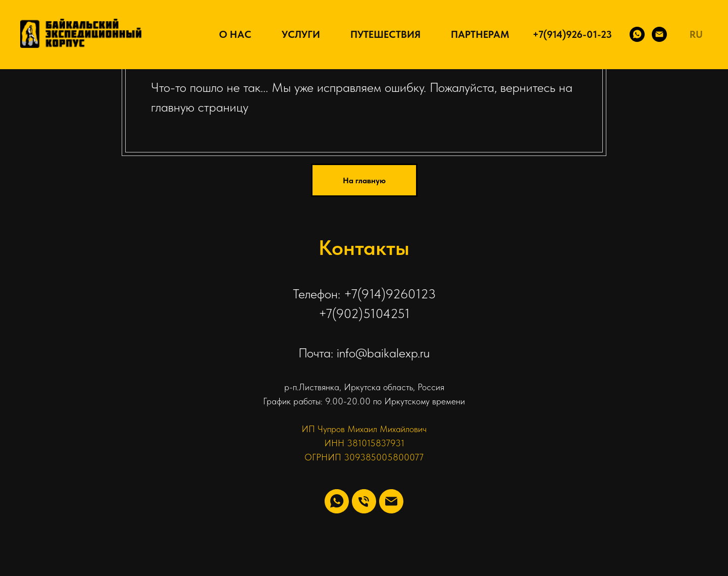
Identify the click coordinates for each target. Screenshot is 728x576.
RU (696, 34)
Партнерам (480, 34)
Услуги (301, 34)
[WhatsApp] (637, 34)
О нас (235, 34)
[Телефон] (364, 501)
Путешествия (385, 34)
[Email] (659, 34)
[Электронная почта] (391, 501)
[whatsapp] (337, 501)
